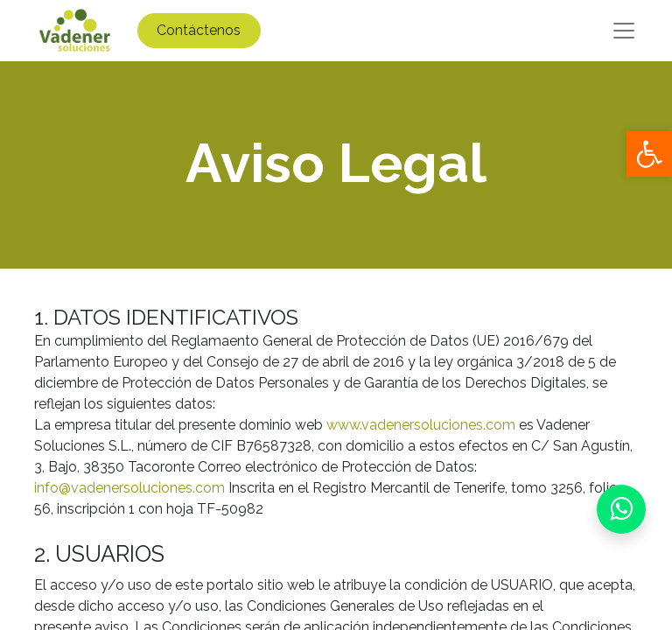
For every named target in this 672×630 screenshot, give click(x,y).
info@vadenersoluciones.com (129, 488)
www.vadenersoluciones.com (421, 425)
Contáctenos (199, 30)
